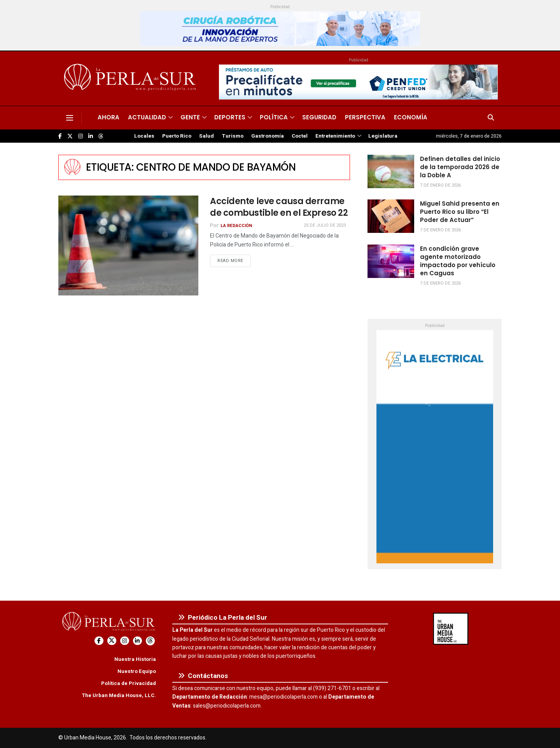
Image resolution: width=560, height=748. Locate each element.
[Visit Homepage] (131, 79)
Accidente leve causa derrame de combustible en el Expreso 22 (279, 207)
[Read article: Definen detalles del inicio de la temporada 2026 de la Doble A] (391, 171)
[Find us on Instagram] (80, 136)
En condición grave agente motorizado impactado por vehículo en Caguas (458, 261)
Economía (411, 117)
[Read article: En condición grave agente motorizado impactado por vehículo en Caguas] (391, 261)
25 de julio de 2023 (325, 225)
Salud (206, 136)
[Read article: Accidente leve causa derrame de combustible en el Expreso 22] (128, 246)
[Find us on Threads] (101, 136)
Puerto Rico (177, 136)
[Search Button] (491, 118)
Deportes (230, 117)
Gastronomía (268, 136)
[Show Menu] (70, 118)
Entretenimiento (335, 136)
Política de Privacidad (129, 683)
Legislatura (383, 136)
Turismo (233, 136)
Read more (234, 260)
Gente (190, 117)
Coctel (300, 136)
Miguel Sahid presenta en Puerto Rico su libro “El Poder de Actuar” (460, 212)
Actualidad (147, 117)
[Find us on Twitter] (70, 136)
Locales (144, 136)
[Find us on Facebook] (60, 136)
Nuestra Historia (135, 659)
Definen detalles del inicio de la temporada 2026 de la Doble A (460, 167)
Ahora (108, 117)
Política (274, 117)
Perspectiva (365, 117)
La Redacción (236, 226)
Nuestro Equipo (137, 671)
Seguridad (319, 117)
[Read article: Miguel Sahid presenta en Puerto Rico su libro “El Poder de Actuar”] (391, 216)
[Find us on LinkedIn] (91, 136)
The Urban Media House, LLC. (119, 695)
